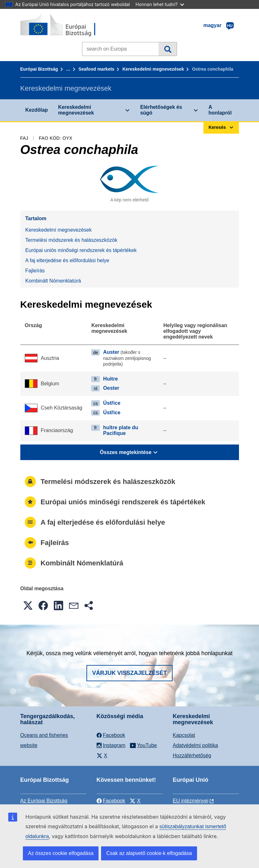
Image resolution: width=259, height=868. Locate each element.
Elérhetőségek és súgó (161, 110)
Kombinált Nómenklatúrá (53, 281)
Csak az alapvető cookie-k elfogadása (149, 853)
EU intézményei (191, 801)
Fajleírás (35, 271)
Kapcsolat (184, 735)
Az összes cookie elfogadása (61, 853)
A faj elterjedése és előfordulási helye (67, 260)
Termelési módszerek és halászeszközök (72, 240)
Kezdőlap (37, 110)
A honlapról (220, 110)
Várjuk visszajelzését (129, 673)
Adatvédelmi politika (195, 745)
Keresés (168, 49)
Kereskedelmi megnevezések (153, 69)
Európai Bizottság (39, 69)
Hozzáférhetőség (192, 756)
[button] (28, 605)
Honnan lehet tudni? (160, 4)
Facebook (111, 801)
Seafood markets (96, 69)
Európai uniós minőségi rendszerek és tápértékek (81, 250)
